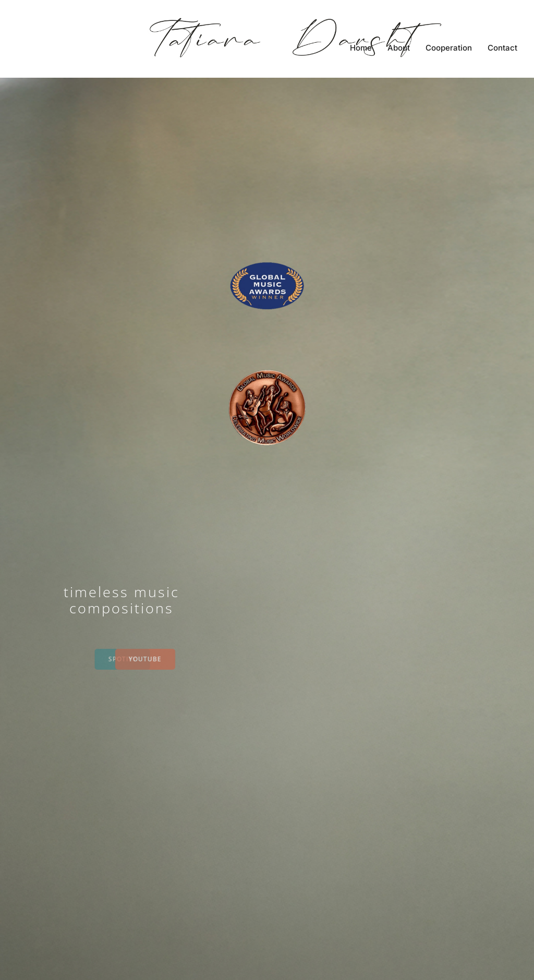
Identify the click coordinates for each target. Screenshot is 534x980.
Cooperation (449, 48)
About (399, 48)
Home (361, 48)
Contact (502, 48)
